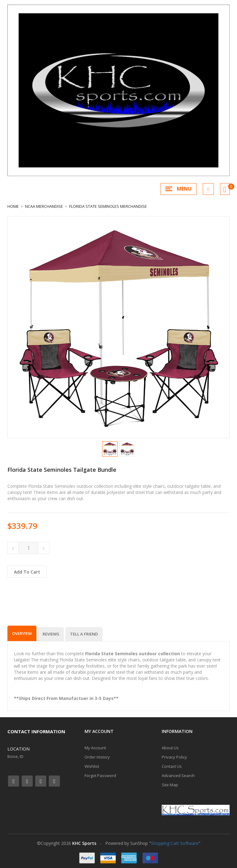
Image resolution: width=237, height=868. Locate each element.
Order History (97, 757)
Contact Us (172, 766)
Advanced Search (178, 775)
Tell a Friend (84, 634)
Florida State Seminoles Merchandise (108, 206)
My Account (95, 748)
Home (13, 206)
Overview (22, 633)
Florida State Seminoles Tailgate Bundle (62, 470)
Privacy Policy (174, 757)
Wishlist (92, 766)
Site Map (170, 785)
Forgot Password (100, 775)
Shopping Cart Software (175, 843)
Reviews (51, 634)
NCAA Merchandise (44, 206)
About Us (170, 748)
